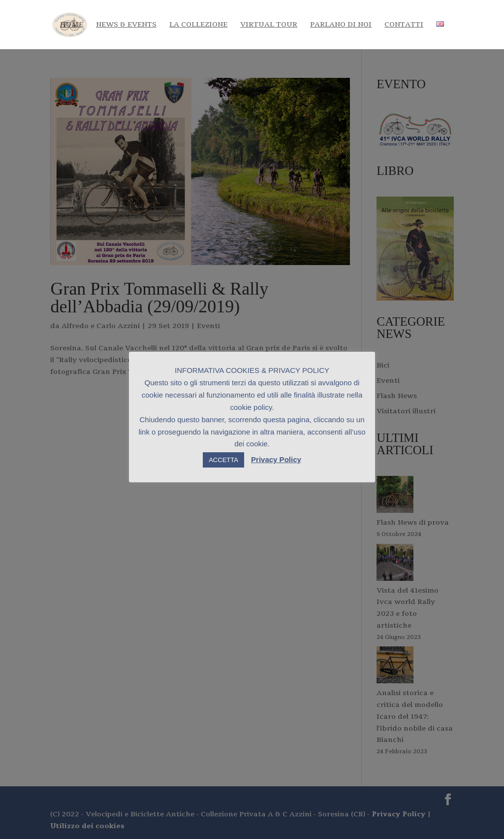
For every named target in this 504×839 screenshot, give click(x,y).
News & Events (126, 25)
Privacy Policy (276, 459)
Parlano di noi (341, 25)
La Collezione (198, 25)
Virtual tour (269, 25)
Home (72, 25)
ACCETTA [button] (223, 460)
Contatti (404, 25)
